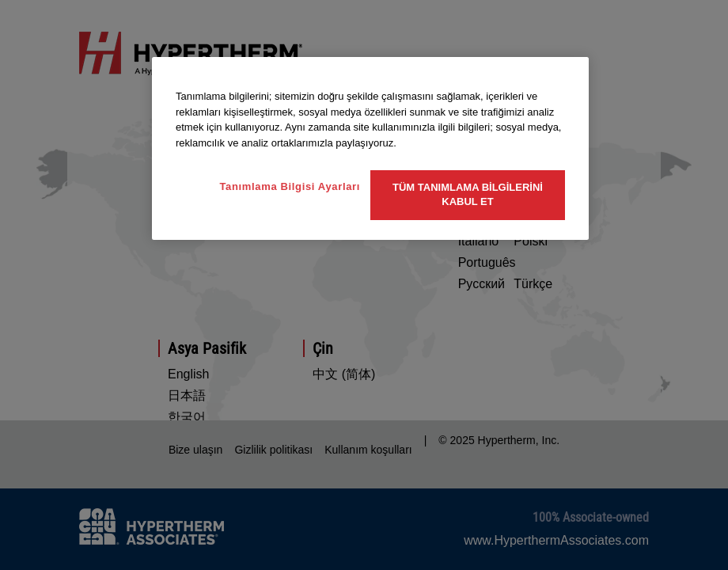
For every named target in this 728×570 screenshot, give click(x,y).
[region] (370, 148)
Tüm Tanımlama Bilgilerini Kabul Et (468, 194)
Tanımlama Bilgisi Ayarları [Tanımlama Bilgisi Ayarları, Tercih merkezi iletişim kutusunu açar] (290, 186)
